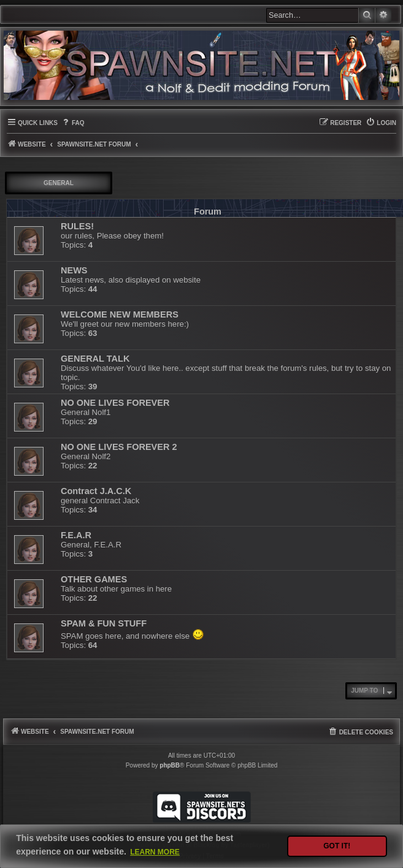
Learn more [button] (155, 852)
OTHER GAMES (94, 579)
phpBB (170, 765)
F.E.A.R (76, 535)
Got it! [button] (337, 846)
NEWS (74, 270)
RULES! (77, 226)
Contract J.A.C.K (96, 491)
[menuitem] (73, 123)
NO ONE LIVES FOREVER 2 (119, 447)
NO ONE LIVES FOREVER (115, 403)
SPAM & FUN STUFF (104, 623)
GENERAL (59, 183)
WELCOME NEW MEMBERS (120, 314)
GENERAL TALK (95, 359)
